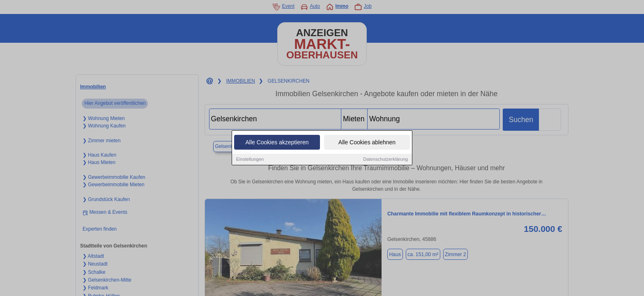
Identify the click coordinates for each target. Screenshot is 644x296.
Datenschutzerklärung (385, 160)
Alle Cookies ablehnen (367, 143)
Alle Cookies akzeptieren (277, 143)
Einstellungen (250, 160)
